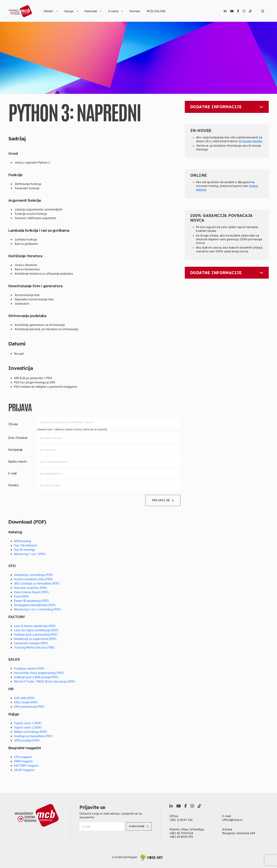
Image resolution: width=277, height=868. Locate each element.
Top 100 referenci (26, 545)
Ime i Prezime (18, 438)
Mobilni (13, 485)
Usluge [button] (71, 11)
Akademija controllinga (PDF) (34, 575)
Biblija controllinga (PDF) (31, 732)
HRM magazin (23, 761)
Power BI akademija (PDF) (31, 601)
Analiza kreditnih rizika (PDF (33, 579)
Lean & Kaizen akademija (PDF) (35, 626)
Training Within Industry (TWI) (34, 647)
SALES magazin (24, 770)
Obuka (13, 424)
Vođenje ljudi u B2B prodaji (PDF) (36, 677)
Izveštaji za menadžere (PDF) (33, 736)
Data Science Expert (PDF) (31, 592)
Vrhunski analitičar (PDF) (30, 588)
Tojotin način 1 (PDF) (28, 723)
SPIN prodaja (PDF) (27, 740)
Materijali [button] (93, 11)
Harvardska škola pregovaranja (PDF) (39, 673)
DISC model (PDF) (26, 702)
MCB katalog (23, 541)
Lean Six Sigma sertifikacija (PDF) (36, 630)
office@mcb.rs (232, 820)
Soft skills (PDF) (24, 698)
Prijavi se (163, 500)
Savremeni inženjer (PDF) (31, 643)
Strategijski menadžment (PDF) (35, 605)
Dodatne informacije (227, 107)
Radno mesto (18, 462)
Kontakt (135, 11)
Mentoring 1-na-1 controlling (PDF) (37, 609)
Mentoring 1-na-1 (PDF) (30, 554)
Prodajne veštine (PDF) (29, 668)
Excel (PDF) (21, 596)
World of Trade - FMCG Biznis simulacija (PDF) (44, 681)
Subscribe (139, 826)
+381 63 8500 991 (181, 837)
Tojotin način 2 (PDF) (28, 727)
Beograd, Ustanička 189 (239, 833)
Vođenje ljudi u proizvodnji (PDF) (36, 635)
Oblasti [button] (51, 11)
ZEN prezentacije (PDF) (29, 707)
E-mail (12, 473)
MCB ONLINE (156, 11)
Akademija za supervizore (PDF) (35, 639)
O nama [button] (116, 11)
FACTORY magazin (26, 766)
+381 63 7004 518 (181, 833)
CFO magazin (23, 757)
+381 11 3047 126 (181, 820)
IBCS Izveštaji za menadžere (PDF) (37, 583)
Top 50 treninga (25, 550)
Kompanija (15, 450)
